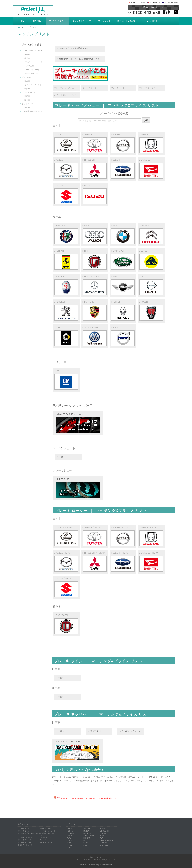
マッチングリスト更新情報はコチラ (75, 48)
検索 (146, 120)
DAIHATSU (151, 169)
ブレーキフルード (24, 840)
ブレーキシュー (31, 73)
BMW (123, 234)
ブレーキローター (29, 77)
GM (66, 380)
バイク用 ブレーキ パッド (65, 95)
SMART (66, 336)
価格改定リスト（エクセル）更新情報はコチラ (79, 59)
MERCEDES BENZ (95, 285)
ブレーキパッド (24, 829)
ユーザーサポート (158, 7)
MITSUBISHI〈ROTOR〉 (95, 562)
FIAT (95, 260)
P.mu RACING (151, 21)
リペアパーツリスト (33, 85)
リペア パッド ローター (132, 731)
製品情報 (37, 21)
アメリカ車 (29, 66)
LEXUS (66, 143)
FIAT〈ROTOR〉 (66, 624)
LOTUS (151, 260)
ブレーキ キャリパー (148, 88)
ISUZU (95, 194)
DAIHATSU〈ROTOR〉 (151, 562)
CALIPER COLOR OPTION (77, 751)
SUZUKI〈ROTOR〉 (66, 587)
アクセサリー (44, 840)
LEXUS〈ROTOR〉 (66, 536)
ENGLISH (142, 2)
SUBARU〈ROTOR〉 (123, 562)
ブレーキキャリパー (25, 838)
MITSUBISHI (95, 169)
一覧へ (62, 457)
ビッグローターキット (47, 831)
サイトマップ (100, 857)
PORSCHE (95, 311)
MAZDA (66, 169)
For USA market (155, 2)
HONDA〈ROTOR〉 (151, 536)
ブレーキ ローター (91, 88)
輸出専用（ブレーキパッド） (28, 833)
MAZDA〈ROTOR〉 (66, 562)
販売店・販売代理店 (127, 21)
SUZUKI (66, 194)
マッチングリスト (57, 21)
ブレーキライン (28, 92)
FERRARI (66, 260)
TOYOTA (95, 143)
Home (18, 27)
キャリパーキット (29, 104)
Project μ (33, 10)
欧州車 (27, 58)
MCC (85, 841)
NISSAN (123, 143)
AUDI (95, 234)
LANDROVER (123, 260)
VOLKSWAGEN (95, 336)
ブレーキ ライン (118, 88)
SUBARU (123, 169)
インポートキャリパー (34, 62)
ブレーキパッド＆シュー (32, 51)
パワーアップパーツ (25, 842)
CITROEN (151, 234)
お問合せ (145, 7)
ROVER (151, 311)
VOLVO (123, 336)
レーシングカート (32, 70)
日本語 (133, 2)
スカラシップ (104, 21)
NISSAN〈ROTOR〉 (123, 536)
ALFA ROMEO (66, 234)
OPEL (151, 285)
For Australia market (172, 2)
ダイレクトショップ (82, 21)
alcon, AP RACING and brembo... (78, 423)
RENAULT (123, 311)
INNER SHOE (78, 488)
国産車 (27, 54)
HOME (23, 21)
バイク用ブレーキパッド (32, 111)
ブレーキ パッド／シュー (65, 88)
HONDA (151, 143)
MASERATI (66, 285)
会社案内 (91, 857)
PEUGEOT (66, 311)
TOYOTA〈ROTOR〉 (95, 536)
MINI (123, 285)
